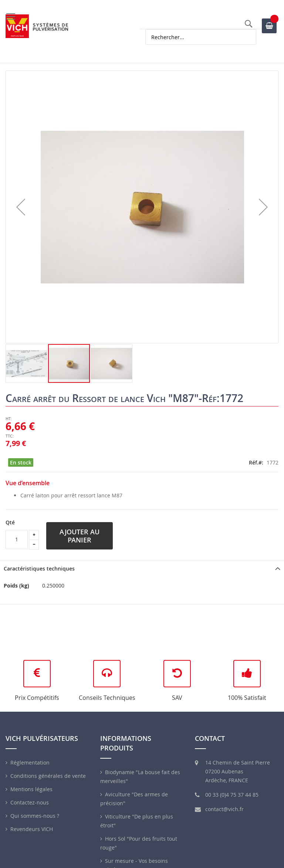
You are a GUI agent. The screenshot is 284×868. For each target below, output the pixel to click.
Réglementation (30, 763)
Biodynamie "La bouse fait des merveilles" (140, 777)
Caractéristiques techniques (39, 569)
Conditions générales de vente (48, 776)
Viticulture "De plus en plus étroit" (137, 821)
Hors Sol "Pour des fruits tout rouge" (139, 843)
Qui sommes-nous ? (35, 816)
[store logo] (37, 26)
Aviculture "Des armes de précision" (134, 799)
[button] (21, 207)
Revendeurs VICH (32, 829)
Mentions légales (31, 789)
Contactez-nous (30, 802)
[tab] (142, 569)
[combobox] (201, 37)
